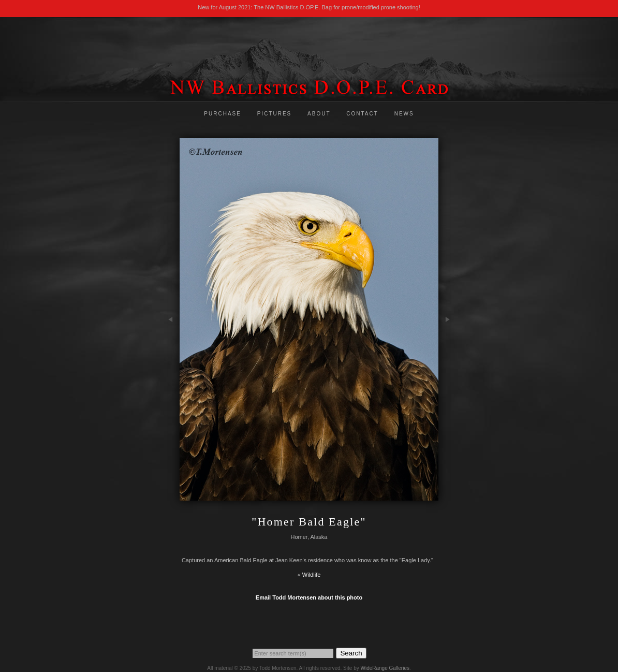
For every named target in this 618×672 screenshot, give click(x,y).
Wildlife (311, 575)
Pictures (275, 114)
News (404, 114)
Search (351, 653)
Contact (362, 114)
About (319, 114)
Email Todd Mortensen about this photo (309, 597)
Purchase (223, 114)
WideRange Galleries (385, 668)
